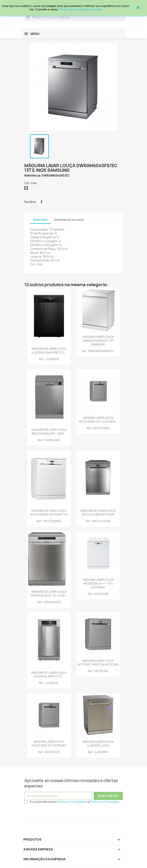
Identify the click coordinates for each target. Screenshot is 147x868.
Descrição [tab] (40, 220)
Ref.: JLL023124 (49, 683)
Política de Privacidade (105, 802)
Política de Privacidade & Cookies (80, 9)
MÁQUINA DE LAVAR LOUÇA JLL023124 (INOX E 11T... (49, 675)
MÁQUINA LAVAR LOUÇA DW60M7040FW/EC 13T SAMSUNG (98, 341)
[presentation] (54, 813)
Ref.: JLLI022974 (98, 752)
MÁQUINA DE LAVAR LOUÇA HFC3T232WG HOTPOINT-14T (49, 513)
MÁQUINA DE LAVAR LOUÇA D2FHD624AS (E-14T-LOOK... (49, 594)
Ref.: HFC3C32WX (98, 428)
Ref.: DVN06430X (49, 440)
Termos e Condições (71, 802)
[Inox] (27, 189)
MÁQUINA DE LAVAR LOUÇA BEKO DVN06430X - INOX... (49, 432)
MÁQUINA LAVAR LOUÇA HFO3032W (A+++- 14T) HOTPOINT (98, 584)
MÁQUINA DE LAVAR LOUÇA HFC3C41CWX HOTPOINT (98, 513)
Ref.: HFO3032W (98, 594)
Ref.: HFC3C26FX (49, 752)
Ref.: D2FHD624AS (49, 602)
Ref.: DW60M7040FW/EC (98, 351)
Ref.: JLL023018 (49, 359)
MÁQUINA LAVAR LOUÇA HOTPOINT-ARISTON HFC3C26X (98, 663)
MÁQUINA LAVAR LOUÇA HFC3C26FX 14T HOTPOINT (49, 744)
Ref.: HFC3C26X (98, 671)
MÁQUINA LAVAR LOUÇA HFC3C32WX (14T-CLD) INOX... (98, 420)
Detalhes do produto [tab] (69, 220)
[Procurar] (75, 17)
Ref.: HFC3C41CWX (98, 521)
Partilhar (42, 202)
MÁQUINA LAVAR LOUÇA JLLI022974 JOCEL (98, 744)
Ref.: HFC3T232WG (49, 521)
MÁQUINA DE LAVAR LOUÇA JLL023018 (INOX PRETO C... (49, 351)
